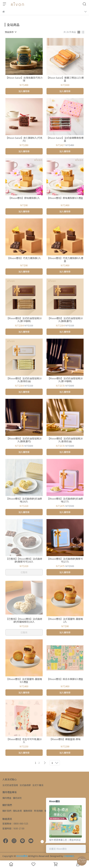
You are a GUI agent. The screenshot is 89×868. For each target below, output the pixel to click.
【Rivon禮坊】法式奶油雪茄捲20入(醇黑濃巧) (24, 440)
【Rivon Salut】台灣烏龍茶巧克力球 (24, 79)
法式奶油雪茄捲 (10, 785)
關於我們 (7, 811)
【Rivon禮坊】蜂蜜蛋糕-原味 (65, 739)
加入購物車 (24, 91)
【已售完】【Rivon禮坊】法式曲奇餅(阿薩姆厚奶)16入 (24, 620)
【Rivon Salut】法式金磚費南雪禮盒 (65, 139)
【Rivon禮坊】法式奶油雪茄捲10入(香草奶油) (24, 380)
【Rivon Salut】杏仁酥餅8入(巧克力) (24, 139)
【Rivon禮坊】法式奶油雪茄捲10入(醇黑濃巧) (65, 320)
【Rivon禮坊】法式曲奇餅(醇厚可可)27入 (65, 560)
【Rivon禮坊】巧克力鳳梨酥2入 (24, 258)
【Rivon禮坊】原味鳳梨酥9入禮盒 (65, 198)
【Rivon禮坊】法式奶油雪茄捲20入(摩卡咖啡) (65, 380)
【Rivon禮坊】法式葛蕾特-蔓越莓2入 (65, 620)
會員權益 (49, 811)
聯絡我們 (59, 811)
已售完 (24, 572)
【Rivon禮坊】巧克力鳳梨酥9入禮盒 (65, 260)
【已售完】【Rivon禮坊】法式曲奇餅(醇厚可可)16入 (24, 560)
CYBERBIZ (69, 856)
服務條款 (28, 811)
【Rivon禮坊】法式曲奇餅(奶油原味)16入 (24, 500)
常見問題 (38, 811)
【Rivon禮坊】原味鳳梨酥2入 (24, 198)
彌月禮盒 (7, 798)
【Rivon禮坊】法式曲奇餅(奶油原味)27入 (65, 500)
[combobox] (11, 32)
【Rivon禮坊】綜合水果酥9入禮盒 (65, 679)
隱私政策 (17, 811)
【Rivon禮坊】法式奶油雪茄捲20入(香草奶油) (65, 440)
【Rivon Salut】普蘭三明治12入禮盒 (65, 79)
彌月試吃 (17, 798)
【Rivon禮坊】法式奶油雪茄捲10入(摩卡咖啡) (24, 320)
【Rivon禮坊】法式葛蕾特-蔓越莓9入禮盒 (24, 680)
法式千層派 (38, 785)
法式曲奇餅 (25, 785)
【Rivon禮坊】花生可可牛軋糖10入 (24, 741)
